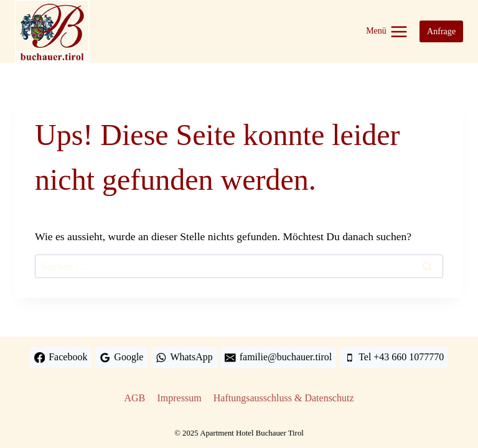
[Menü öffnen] (387, 31)
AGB (135, 398)
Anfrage (441, 31)
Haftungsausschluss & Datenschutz (284, 398)
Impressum (179, 398)
